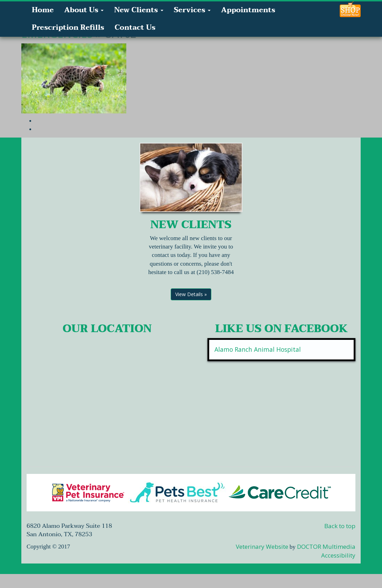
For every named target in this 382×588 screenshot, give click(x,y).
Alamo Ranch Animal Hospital (258, 349)
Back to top (340, 526)
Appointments (248, 10)
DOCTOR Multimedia (326, 547)
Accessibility (338, 555)
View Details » (191, 294)
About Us (84, 10)
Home (43, 10)
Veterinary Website (262, 547)
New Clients (139, 10)
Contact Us (135, 28)
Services (192, 10)
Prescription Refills (68, 28)
